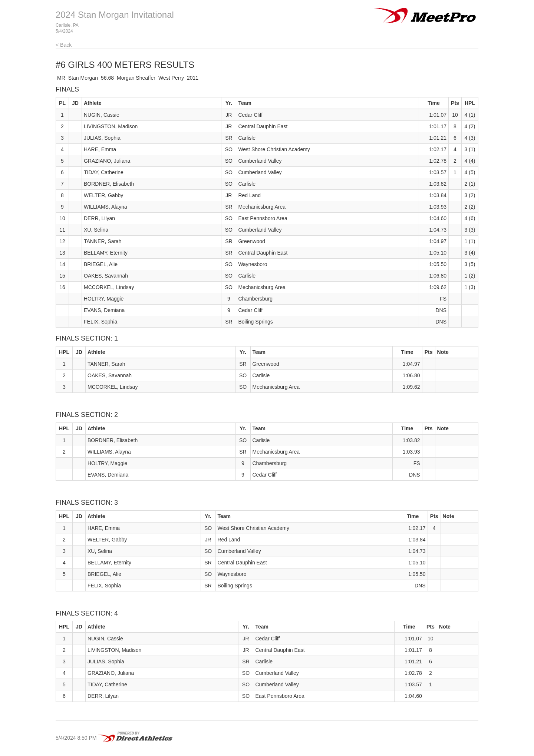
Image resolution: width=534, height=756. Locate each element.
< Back (64, 45)
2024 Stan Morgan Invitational (115, 15)
